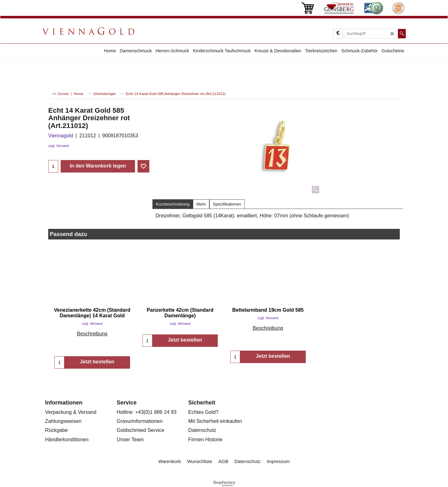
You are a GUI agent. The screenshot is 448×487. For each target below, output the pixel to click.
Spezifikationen (227, 204)
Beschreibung (92, 334)
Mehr (201, 204)
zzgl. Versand (58, 146)
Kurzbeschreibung (173, 204)
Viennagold (61, 136)
